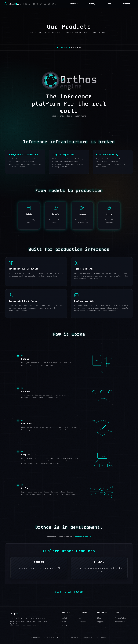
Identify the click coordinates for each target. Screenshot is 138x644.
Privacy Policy (120, 618)
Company (91, 4)
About (82, 618)
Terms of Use (120, 622)
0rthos (64, 625)
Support (100, 622)
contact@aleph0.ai (83, 537)
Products (74, 4)
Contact (127, 4)
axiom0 (64, 622)
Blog (109, 4)
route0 (64, 618)
